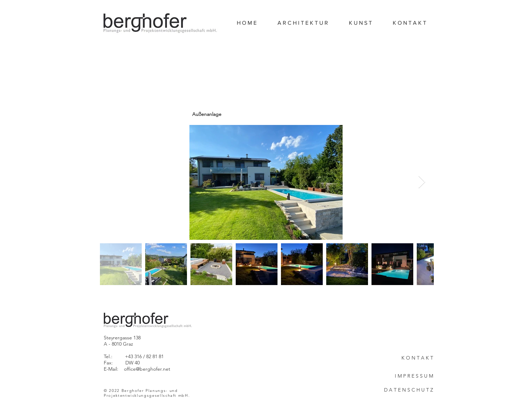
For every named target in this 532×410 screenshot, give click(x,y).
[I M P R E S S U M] (408, 376)
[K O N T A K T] (408, 358)
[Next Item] (422, 182)
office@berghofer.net (147, 369)
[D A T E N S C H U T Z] (408, 390)
